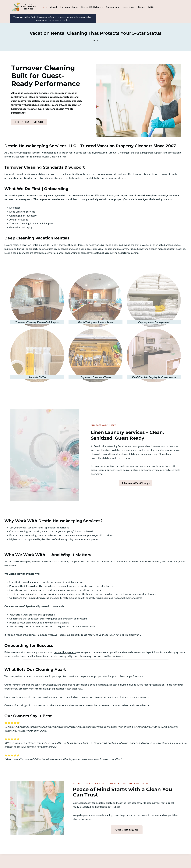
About (54, 7)
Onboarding (113, 7)
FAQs (151, 7)
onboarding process (65, 662)
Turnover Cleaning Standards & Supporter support (135, 162)
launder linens (168, 475)
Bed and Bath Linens (92, 7)
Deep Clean (129, 7)
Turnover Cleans (69, 7)
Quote (142, 7)
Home (44, 7)
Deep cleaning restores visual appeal (92, 258)
